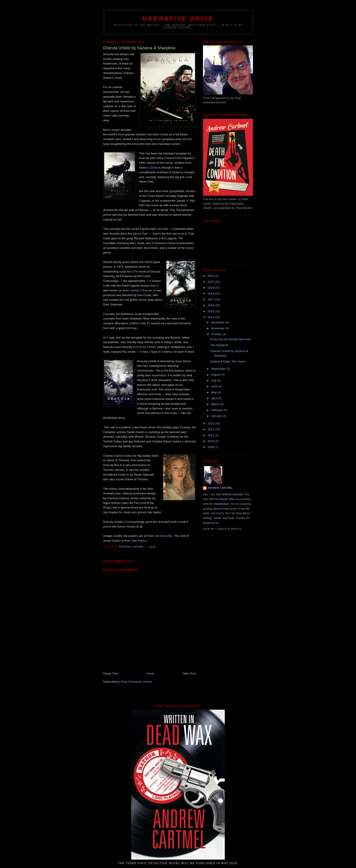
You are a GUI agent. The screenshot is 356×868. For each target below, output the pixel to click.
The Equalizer (219, 345)
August (216, 375)
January (217, 416)
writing (207, 518)
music (218, 518)
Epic (145, 234)
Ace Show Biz (163, 536)
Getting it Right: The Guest (228, 361)
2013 (211, 423)
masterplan (221, 504)
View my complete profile (223, 529)
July (214, 381)
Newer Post (111, 673)
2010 (211, 441)
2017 (211, 299)
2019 (211, 288)
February (218, 410)
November (218, 328)
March (216, 404)
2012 (211, 429)
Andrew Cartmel (220, 488)
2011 (211, 435)
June (215, 386)
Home (150, 673)
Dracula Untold (146, 347)
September (219, 369)
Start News (138, 541)
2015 (211, 311)
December (218, 322)
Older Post (189, 673)
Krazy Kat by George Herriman (230, 339)
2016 (211, 305)
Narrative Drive (178, 19)
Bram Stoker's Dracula (137, 290)
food (231, 518)
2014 (211, 317)
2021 (211, 276)
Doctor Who (228, 499)
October (217, 334)
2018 (211, 294)
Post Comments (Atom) (137, 682)
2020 (211, 282)
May (214, 392)
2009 (211, 447)
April (215, 398)
